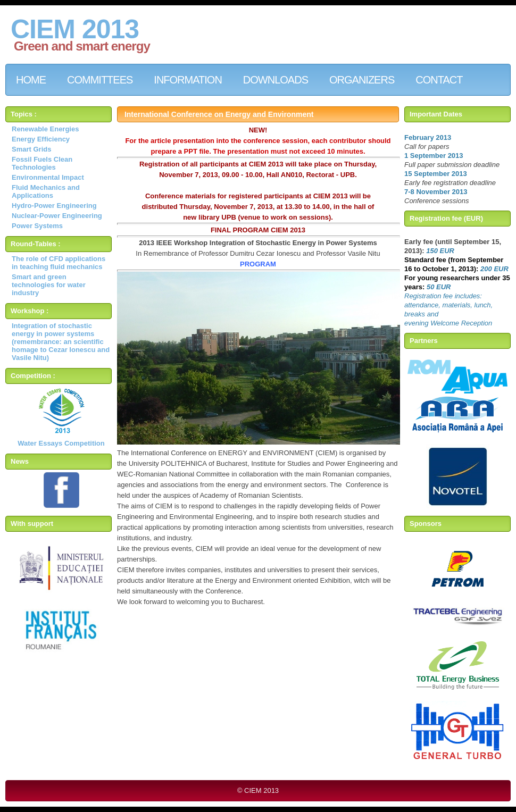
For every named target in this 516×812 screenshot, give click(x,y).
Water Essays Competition (61, 443)
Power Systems (37, 226)
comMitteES (100, 80)
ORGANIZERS (362, 80)
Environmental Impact (48, 177)
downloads (276, 80)
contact (439, 80)
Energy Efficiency (41, 139)
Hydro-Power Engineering (54, 206)
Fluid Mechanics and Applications (46, 191)
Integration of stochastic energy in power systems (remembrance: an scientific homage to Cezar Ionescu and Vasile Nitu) (61, 342)
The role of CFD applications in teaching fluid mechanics (59, 263)
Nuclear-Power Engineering (57, 216)
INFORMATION (188, 80)
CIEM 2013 (75, 29)
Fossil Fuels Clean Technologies (42, 163)
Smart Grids (31, 149)
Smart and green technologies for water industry (49, 285)
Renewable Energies (45, 129)
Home (31, 80)
